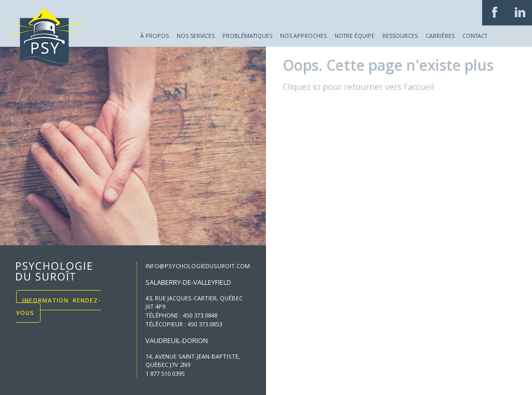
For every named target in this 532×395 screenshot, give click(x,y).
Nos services (196, 36)
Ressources (400, 36)
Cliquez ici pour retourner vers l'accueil (358, 87)
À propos (155, 36)
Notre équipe (355, 36)
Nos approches (303, 36)
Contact (475, 36)
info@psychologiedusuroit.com (198, 266)
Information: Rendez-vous (58, 306)
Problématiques (247, 36)
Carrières (440, 36)
